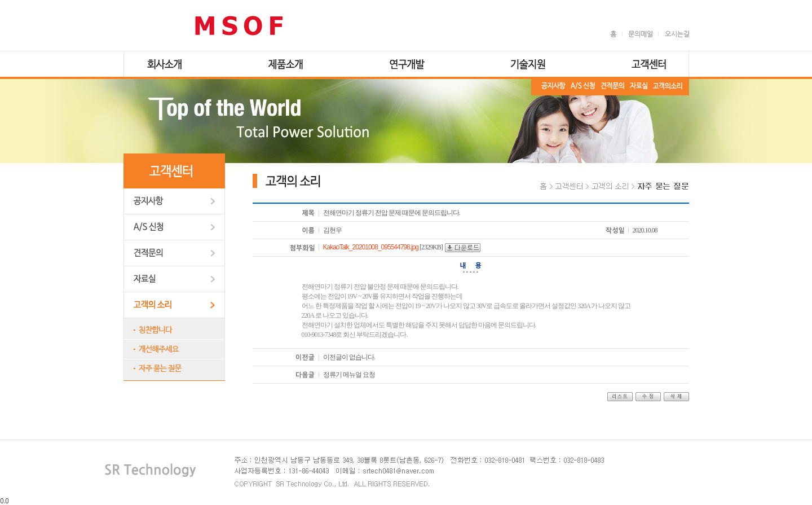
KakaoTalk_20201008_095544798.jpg (371, 247)
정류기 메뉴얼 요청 (349, 375)
